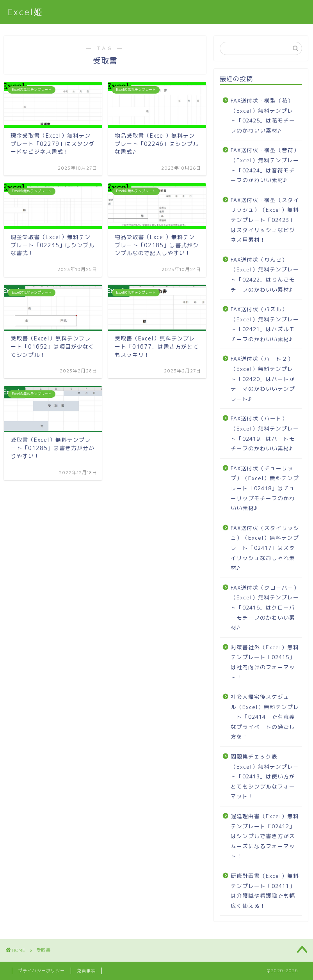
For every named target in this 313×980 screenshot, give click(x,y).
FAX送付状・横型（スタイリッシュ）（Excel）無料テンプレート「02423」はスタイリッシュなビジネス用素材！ (265, 220)
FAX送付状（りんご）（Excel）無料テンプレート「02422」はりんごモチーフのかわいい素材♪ (265, 275)
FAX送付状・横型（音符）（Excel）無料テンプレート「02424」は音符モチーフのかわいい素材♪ (265, 165)
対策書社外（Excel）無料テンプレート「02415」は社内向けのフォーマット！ (265, 662)
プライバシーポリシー (41, 971)
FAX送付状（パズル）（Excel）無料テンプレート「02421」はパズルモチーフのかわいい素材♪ (265, 324)
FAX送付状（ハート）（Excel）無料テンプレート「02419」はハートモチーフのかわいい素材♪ (265, 433)
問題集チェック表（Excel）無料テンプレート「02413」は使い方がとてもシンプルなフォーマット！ (265, 776)
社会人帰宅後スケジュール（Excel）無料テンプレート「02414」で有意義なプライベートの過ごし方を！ (265, 717)
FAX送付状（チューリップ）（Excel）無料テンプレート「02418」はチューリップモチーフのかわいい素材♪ (265, 488)
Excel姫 (26, 12)
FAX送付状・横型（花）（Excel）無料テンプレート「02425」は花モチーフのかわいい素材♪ (265, 115)
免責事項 (86, 971)
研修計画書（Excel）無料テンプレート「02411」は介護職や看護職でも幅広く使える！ (265, 891)
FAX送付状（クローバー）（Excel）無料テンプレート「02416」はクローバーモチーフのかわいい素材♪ (265, 607)
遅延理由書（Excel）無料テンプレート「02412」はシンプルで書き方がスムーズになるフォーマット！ (265, 836)
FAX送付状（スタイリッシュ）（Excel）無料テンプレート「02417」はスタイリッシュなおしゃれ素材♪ (265, 548)
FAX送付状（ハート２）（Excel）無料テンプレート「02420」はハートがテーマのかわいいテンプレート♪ (265, 378)
